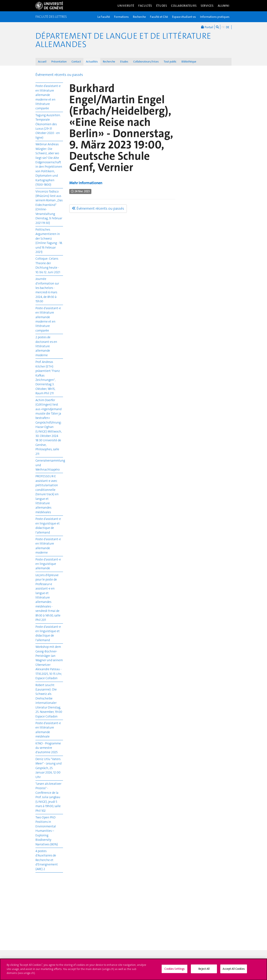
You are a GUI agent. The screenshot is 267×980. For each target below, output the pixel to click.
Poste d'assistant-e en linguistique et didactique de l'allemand (48, 526)
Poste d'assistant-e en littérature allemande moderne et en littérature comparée (48, 319)
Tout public (170, 62)
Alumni (224, 6)
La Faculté (104, 17)
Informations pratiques (215, 17)
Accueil (42, 62)
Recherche (139, 17)
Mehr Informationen (86, 183)
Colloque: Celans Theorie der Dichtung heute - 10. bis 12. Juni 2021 (48, 265)
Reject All (204, 971)
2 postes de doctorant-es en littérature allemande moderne (46, 346)
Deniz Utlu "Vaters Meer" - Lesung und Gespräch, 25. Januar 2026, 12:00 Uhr (48, 768)
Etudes (124, 62)
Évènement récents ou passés (59, 75)
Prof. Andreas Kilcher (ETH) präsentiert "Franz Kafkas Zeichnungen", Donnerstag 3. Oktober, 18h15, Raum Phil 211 (48, 378)
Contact (76, 62)
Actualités (92, 62)
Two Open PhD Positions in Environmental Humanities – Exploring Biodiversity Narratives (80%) (47, 831)
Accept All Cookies (234, 971)
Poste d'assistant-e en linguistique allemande (48, 564)
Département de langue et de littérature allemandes (123, 40)
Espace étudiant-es (184, 17)
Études (162, 6)
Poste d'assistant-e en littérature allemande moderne (48, 546)
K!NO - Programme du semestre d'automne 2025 (48, 748)
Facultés (145, 6)
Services (207, 6)
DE (228, 27)
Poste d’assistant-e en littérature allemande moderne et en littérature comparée (48, 97)
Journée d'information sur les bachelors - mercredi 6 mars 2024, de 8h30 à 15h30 (47, 290)
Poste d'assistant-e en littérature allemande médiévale (48, 730)
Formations (121, 17)
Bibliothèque (189, 62)
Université (126, 6)
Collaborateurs (184, 6)
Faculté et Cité (159, 17)
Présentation (59, 62)
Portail (207, 27)
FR (223, 27)
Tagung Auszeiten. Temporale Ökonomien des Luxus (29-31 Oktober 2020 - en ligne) (48, 126)
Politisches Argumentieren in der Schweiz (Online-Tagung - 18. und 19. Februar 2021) (49, 241)
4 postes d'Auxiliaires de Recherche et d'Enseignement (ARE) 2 (47, 860)
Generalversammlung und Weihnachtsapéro (49, 465)
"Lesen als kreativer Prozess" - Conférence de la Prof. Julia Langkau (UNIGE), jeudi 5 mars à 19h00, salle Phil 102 (48, 797)
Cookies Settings (174, 971)
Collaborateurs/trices (146, 62)
